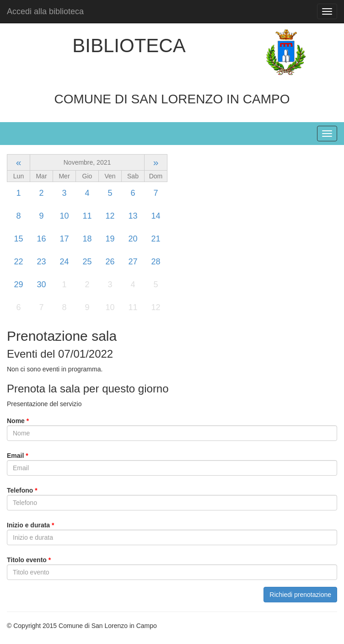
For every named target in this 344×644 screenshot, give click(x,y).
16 (41, 239)
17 (64, 239)
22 (18, 262)
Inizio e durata (30, 525)
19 (110, 239)
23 (41, 262)
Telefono (22, 490)
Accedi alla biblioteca (45, 11)
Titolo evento (29, 560)
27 (133, 262)
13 (133, 216)
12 (110, 216)
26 (110, 262)
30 (41, 284)
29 (18, 284)
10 (64, 216)
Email (18, 456)
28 (156, 262)
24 (64, 262)
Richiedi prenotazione (300, 595)
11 (87, 216)
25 (87, 262)
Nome (18, 421)
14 (156, 216)
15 (18, 239)
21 (156, 239)
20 (133, 239)
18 (87, 239)
